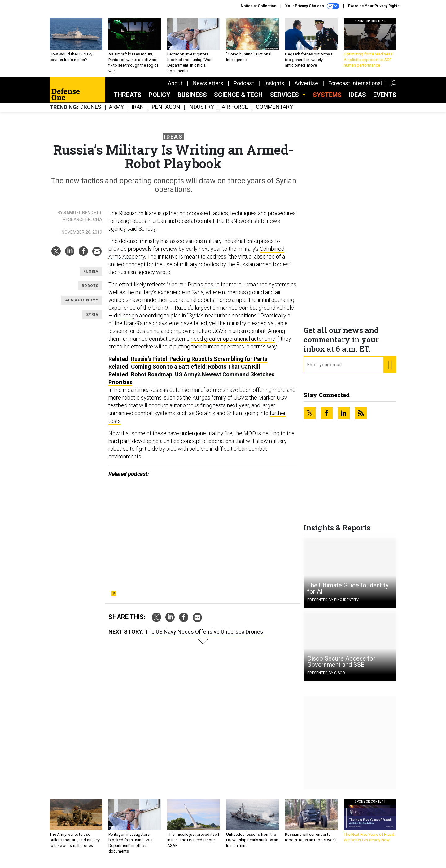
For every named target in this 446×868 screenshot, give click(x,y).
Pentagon (166, 112)
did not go (126, 320)
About (175, 88)
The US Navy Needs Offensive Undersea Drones (204, 636)
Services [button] (285, 100)
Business (192, 100)
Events (385, 100)
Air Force (235, 112)
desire (212, 289)
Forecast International (355, 88)
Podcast (244, 88)
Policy (160, 100)
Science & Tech (238, 100)
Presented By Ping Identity (333, 604)
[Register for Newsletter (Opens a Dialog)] (390, 370)
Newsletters (208, 88)
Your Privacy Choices (312, 6)
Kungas (201, 402)
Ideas (357, 100)
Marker (267, 402)
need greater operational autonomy (233, 343)
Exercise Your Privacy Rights (374, 6)
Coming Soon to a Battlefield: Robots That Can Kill (196, 371)
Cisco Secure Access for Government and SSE (341, 666)
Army (116, 112)
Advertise (306, 88)
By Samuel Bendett (80, 217)
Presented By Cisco (326, 678)
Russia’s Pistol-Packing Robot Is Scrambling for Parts (199, 363)
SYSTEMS (327, 100)
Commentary (274, 112)
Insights (274, 88)
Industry (201, 112)
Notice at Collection (258, 6)
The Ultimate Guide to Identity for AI (348, 593)
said (132, 233)
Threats (128, 100)
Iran (138, 112)
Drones (91, 112)
